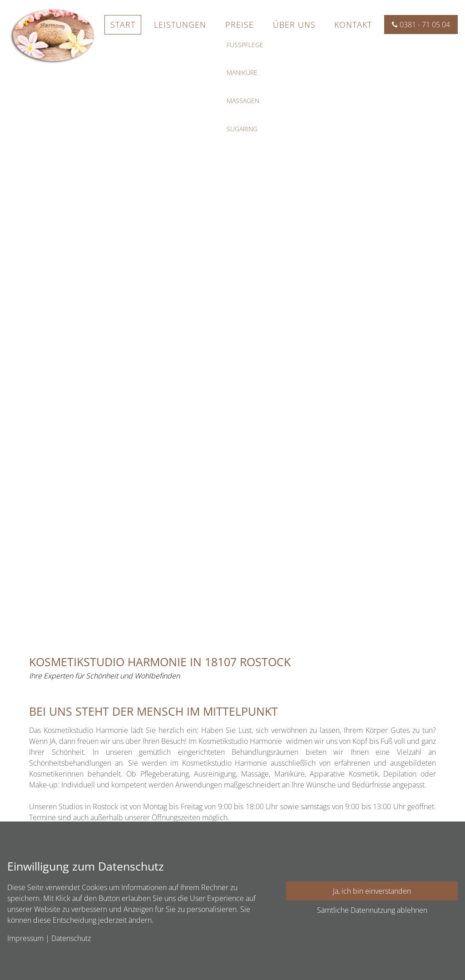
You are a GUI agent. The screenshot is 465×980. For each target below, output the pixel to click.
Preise (240, 25)
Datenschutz (71, 938)
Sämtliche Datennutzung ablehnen (372, 910)
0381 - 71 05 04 (421, 25)
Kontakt (353, 25)
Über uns (294, 25)
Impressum (25, 938)
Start (123, 25)
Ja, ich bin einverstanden (372, 891)
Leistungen (180, 25)
